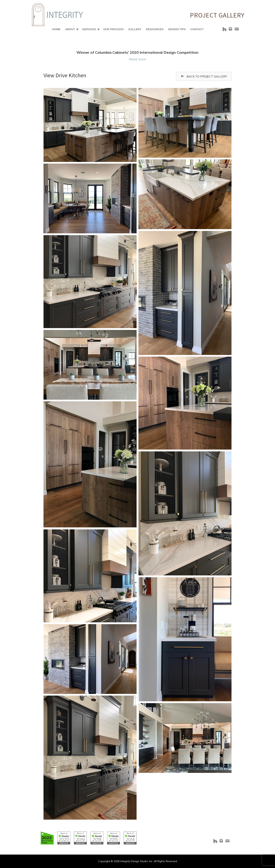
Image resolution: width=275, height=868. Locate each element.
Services (89, 29)
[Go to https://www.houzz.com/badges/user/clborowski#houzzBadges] (47, 838)
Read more (137, 59)
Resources (155, 29)
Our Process (113, 29)
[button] (77, 29)
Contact (197, 29)
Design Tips (177, 29)
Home (56, 29)
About (70, 29)
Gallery (135, 29)
